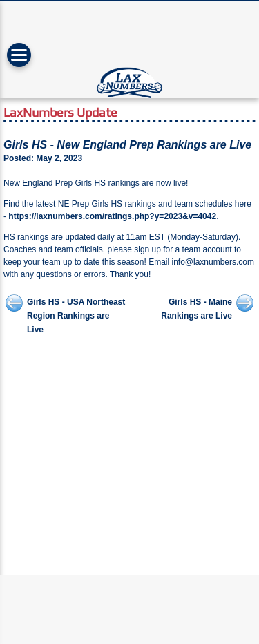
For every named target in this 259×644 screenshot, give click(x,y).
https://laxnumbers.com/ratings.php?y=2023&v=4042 (112, 216)
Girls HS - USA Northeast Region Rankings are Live (76, 316)
